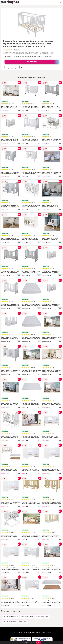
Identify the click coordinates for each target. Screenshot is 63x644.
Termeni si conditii (17, 633)
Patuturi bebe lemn (27, 617)
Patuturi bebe (23, 622)
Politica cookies (46, 633)
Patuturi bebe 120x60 (42, 617)
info (19, 111)
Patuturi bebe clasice (10, 622)
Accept (38, 643)
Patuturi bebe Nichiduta (11, 617)
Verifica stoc (42, 62)
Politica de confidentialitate (32, 633)
